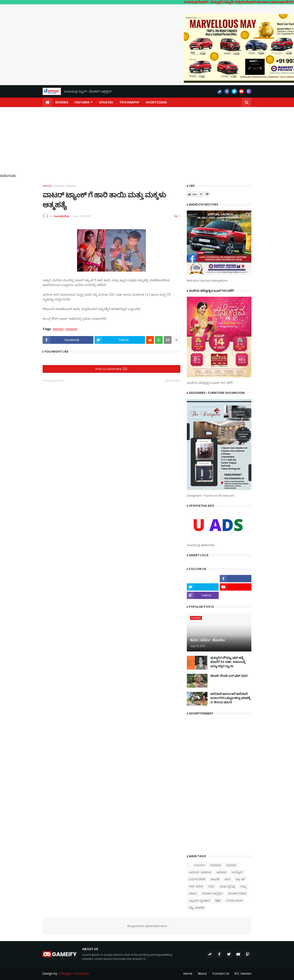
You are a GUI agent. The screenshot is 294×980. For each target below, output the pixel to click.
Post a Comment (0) (111, 369)
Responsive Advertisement (147, 926)
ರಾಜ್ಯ (243, 886)
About (202, 974)
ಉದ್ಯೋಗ (237, 872)
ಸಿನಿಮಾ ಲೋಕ (234, 901)
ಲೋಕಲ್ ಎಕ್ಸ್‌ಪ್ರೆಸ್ (212, 893)
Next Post (172, 381)
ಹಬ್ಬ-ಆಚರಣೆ (196, 908)
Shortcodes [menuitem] (156, 102)
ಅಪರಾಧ (231, 865)
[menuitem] (47, 102)
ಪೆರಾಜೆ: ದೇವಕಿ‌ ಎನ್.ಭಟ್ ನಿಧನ (229, 676)
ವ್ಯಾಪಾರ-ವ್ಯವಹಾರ (199, 901)
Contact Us (221, 974)
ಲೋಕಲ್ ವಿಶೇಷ (237, 893)
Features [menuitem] (82, 102)
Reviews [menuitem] (62, 102)
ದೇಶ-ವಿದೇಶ (196, 886)
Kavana (200, 865)
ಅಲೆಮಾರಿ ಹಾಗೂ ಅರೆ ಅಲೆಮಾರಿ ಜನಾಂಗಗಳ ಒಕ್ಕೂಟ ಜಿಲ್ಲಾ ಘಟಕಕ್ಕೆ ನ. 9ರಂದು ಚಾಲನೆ (230, 698)
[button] (247, 102)
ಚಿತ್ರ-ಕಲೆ (240, 879)
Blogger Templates (75, 974)
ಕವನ (227, 879)
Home (47, 186)
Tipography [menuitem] (129, 102)
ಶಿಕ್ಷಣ (218, 901)
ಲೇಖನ (193, 893)
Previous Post (54, 381)
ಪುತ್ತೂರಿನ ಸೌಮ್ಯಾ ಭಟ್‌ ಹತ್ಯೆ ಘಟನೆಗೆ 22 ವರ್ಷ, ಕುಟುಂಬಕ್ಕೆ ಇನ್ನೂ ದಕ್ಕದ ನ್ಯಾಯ (228, 662)
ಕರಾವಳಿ (215, 879)
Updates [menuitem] (106, 102)
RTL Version (243, 974)
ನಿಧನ (211, 886)
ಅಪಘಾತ (216, 865)
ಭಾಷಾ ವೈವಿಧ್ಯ (227, 886)
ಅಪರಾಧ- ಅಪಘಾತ (65, 186)
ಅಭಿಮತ (221, 872)
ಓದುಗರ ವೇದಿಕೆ (197, 879)
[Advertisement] (147, 144)
